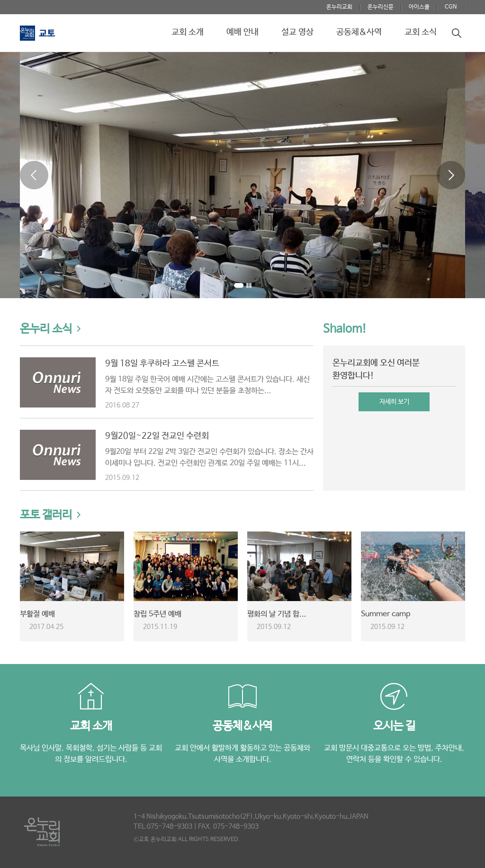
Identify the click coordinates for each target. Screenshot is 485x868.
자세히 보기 (394, 402)
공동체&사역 (359, 32)
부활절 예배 (37, 614)
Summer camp (386, 614)
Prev (34, 175)
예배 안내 (242, 32)
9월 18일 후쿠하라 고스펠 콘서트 (162, 363)
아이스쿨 (419, 7)
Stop (249, 287)
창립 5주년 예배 (157, 614)
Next (451, 175)
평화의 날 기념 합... (277, 614)
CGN (451, 7)
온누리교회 (339, 7)
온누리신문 (381, 7)
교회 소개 (188, 32)
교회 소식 (421, 32)
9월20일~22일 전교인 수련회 (157, 436)
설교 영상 (297, 32)
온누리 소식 (46, 329)
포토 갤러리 (46, 515)
